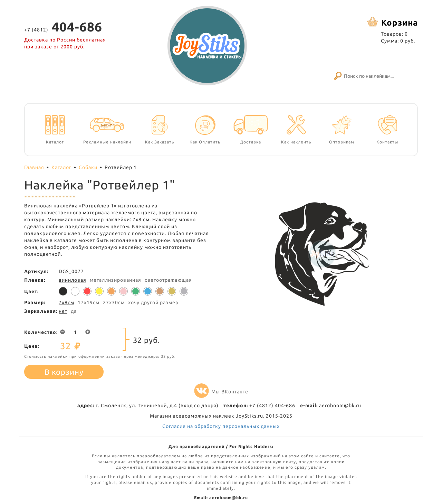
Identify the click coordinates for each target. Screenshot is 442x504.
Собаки (88, 167)
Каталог (61, 167)
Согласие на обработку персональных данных (221, 426)
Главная (34, 167)
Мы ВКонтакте (221, 392)
